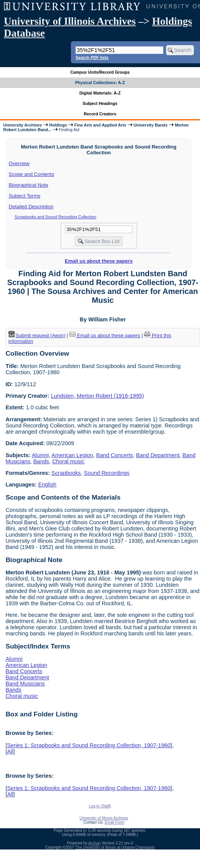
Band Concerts (115, 455)
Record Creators (100, 114)
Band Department (158, 455)
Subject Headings (100, 103)
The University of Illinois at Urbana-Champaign (115, 847)
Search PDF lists (92, 57)
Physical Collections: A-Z (100, 83)
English (47, 485)
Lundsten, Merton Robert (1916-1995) (97, 396)
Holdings (58, 125)
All (10, 751)
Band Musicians (25, 684)
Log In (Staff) (100, 806)
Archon (94, 843)
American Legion (72, 455)
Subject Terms (25, 196)
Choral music (68, 461)
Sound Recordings (107, 473)
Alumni (40, 455)
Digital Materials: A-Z (100, 93)
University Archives (22, 125)
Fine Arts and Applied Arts (100, 125)
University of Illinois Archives (70, 21)
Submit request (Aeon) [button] (37, 335)
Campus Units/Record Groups (100, 72)
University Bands (151, 125)
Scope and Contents (32, 174)
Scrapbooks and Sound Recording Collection (55, 217)
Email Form (114, 822)
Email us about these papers (99, 261)
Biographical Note (29, 185)
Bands (41, 461)
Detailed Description (31, 207)
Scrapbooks (66, 473)
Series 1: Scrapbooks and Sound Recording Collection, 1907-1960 (89, 745)
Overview (19, 163)
